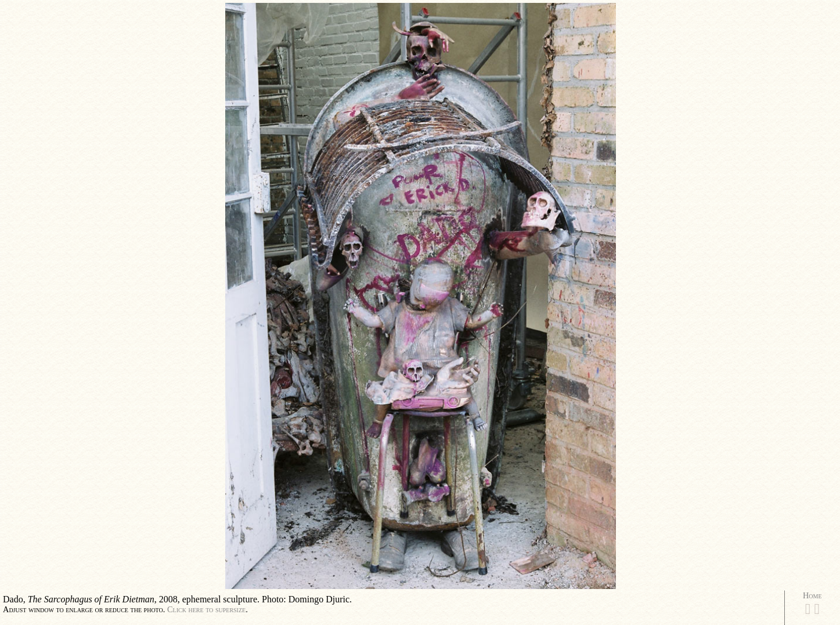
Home (812, 595)
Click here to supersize (206, 609)
